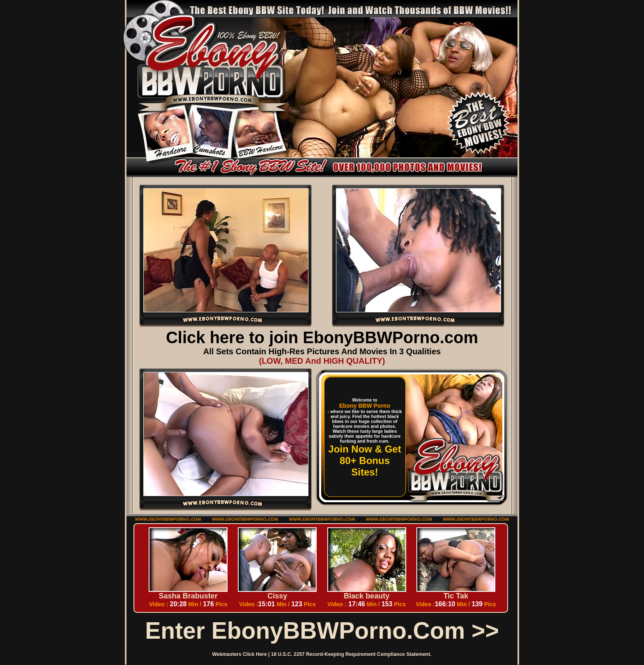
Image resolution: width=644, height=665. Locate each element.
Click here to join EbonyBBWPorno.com (322, 337)
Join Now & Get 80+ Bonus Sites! (365, 461)
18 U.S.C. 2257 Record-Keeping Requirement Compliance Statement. (351, 654)
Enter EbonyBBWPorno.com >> (322, 630)
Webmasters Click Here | (242, 654)
